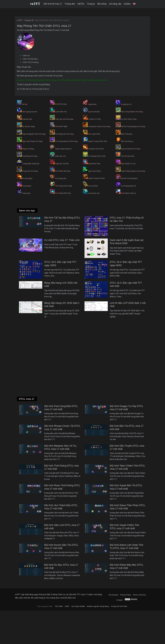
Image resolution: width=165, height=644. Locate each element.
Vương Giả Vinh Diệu (119, 606)
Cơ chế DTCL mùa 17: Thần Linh (62, 240)
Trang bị (91, 4)
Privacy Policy (125, 595)
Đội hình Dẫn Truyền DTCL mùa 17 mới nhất (127, 447)
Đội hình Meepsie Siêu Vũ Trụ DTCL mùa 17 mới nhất (60, 447)
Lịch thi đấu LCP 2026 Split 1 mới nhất (128, 305)
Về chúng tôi (113, 595)
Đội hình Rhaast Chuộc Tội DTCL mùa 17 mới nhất (62, 428)
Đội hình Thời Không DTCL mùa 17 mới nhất (61, 467)
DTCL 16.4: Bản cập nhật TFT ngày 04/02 (126, 264)
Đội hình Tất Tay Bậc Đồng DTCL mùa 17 (62, 219)
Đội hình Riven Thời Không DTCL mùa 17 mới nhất (62, 487)
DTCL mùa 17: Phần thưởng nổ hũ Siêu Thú (127, 219)
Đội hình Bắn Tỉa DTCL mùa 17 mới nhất (127, 428)
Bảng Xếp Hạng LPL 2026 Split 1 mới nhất (62, 305)
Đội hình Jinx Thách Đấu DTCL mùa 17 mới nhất (61, 507)
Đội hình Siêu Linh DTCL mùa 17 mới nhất (62, 527)
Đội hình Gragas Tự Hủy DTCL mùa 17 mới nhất (126, 408)
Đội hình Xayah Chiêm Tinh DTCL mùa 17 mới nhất (124, 527)
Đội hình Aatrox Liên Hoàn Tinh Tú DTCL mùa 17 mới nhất (126, 547)
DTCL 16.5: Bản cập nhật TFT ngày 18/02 (60, 264)
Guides (127, 4)
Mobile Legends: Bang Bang (98, 606)
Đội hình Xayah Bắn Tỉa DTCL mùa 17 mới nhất (126, 487)
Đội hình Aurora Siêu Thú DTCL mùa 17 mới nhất (61, 547)
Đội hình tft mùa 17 (53, 4)
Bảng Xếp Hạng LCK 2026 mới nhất (61, 284)
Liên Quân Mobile (78, 606)
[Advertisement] (82, 361)
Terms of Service (139, 595)
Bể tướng (102, 4)
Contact (120, 600)
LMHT (67, 606)
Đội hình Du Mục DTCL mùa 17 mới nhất (61, 566)
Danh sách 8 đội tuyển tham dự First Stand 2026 (127, 242)
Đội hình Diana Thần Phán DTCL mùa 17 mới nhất (127, 507)
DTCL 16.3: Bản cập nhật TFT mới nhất (126, 284)
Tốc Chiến (59, 606)
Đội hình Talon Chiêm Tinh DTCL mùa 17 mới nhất (127, 467)
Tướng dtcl (70, 4)
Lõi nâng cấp (115, 4)
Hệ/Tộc (81, 4)
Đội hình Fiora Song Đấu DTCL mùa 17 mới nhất (61, 408)
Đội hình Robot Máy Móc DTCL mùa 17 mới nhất (126, 566)
